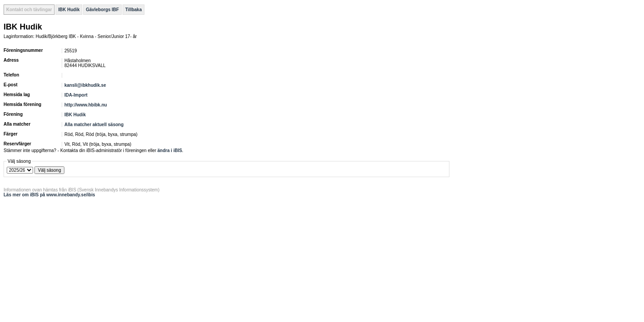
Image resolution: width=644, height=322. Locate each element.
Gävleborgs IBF (102, 10)
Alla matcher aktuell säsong (94, 125)
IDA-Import (76, 95)
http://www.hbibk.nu (86, 105)
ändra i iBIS (170, 150)
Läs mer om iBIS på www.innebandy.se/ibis (49, 195)
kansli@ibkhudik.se (85, 85)
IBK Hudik (69, 10)
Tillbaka (133, 10)
